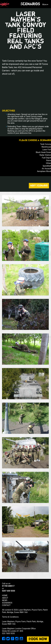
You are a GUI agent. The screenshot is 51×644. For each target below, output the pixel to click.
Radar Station (45, 155)
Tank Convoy (46, 144)
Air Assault (46, 169)
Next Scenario (39, 186)
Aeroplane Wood (44, 171)
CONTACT (6, 605)
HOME (5, 595)
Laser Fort (47, 150)
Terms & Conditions (10, 617)
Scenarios (30, 4)
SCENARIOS (7, 603)
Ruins (49, 160)
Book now (38, 639)
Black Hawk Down (43, 152)
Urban (48, 163)
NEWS (5, 600)
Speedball (47, 166)
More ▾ (45, 4)
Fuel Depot (46, 158)
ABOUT (5, 598)
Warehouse (46, 147)
